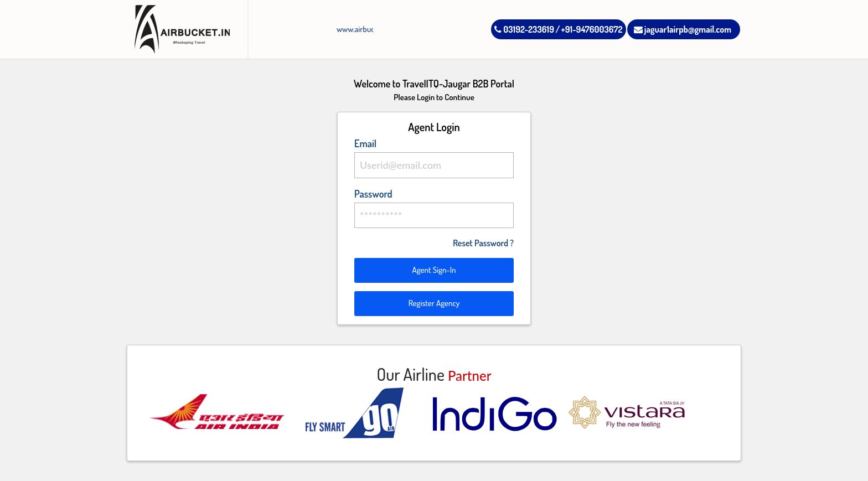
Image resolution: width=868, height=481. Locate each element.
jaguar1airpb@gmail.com (683, 29)
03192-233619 (524, 29)
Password (373, 194)
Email (365, 143)
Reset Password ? (483, 243)
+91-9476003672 (592, 29)
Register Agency (434, 303)
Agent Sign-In (434, 270)
